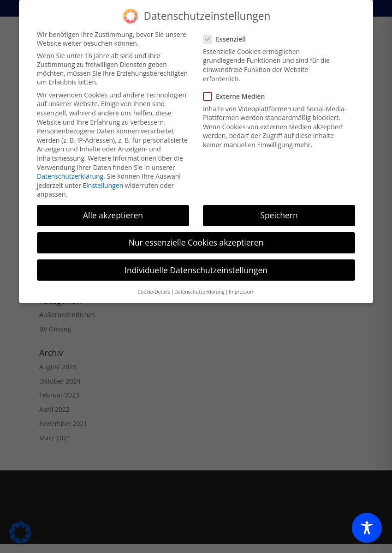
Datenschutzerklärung (70, 170)
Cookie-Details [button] (154, 286)
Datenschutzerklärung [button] (199, 286)
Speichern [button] (279, 209)
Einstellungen (103, 179)
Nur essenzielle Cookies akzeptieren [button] (196, 236)
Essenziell (228, 33)
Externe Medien (238, 90)
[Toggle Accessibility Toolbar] (367, 528)
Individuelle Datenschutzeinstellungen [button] (196, 264)
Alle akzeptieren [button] (113, 209)
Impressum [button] (241, 286)
